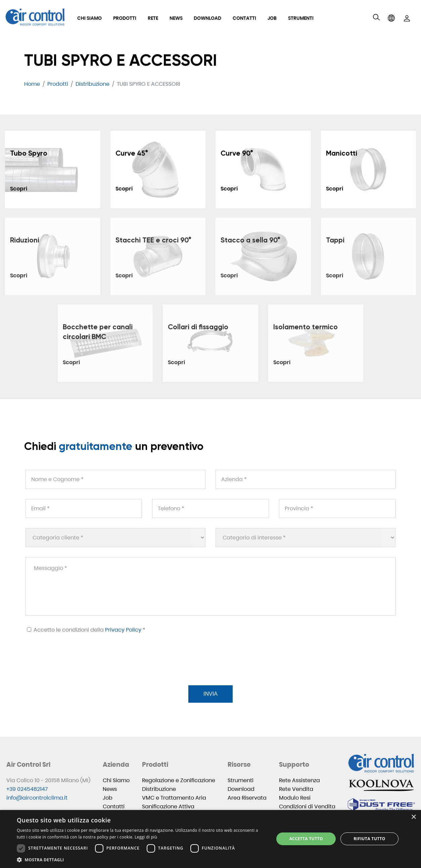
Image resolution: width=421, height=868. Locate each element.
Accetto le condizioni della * (86, 630)
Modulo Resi (295, 798)
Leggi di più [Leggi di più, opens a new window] (146, 837)
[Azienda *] (306, 479)
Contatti (244, 18)
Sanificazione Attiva (168, 806)
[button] (142, 860)
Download (207, 18)
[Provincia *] (337, 508)
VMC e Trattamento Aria (174, 798)
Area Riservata (247, 798)
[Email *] (84, 508)
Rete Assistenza (299, 780)
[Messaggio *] (210, 586)
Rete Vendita (296, 789)
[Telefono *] (210, 508)
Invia (210, 694)
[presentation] (76, 668)
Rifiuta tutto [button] (369, 839)
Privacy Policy (123, 630)
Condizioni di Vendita (307, 806)
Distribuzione (159, 789)
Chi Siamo (89, 18)
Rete (153, 18)
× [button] (413, 817)
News (176, 18)
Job (272, 18)
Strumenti (301, 18)
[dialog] (210, 839)
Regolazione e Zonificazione (179, 780)
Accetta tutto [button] (306, 839)
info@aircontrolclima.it (37, 798)
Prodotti (125, 18)
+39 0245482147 (27, 789)
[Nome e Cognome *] (115, 479)
